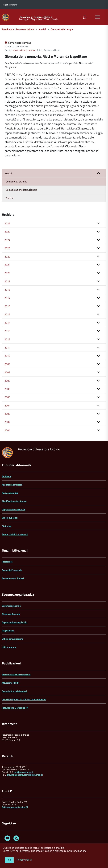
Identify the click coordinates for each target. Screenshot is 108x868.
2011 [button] (7, 348)
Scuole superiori (10, 518)
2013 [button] (7, 331)
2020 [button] (7, 273)
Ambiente (7, 476)
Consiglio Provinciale (12, 570)
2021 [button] (7, 265)
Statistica (7, 526)
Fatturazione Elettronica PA (15, 708)
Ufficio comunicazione (13, 639)
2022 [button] (7, 257)
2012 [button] (7, 339)
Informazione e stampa (24, 50)
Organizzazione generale (14, 509)
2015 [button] (7, 314)
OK (9, 860)
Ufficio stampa (9, 647)
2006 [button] (7, 389)
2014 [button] (7, 323)
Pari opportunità (10, 493)
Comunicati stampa (62, 29)
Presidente (7, 562)
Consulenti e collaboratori (14, 691)
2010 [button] (7, 356)
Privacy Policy (24, 860)
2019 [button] (7, 281)
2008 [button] (7, 372)
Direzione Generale (11, 614)
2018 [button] (7, 290)
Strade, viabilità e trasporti (15, 534)
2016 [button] (7, 306)
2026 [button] (7, 223)
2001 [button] (7, 430)
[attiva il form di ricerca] (84, 17)
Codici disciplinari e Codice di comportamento (24, 699)
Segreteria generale (11, 606)
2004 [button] (7, 405)
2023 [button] (7, 248)
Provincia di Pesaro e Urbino (36, 17)
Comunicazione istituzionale (21, 190)
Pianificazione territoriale (14, 501)
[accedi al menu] (97, 17)
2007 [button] (7, 381)
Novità (42, 29)
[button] (98, 173)
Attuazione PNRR (10, 683)
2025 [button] (7, 232)
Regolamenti (8, 631)
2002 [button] (7, 422)
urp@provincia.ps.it (24, 772)
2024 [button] (7, 240)
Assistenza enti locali (12, 485)
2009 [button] (7, 364)
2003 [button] (7, 414)
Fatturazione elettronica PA (15, 807)
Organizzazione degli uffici (15, 622)
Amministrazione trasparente (16, 675)
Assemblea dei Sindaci (13, 578)
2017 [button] (7, 298)
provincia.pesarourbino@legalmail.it (25, 775)
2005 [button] (7, 397)
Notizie (10, 198)
